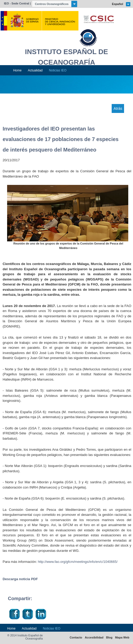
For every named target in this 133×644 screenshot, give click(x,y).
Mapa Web (122, 638)
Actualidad (35, 70)
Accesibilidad (94, 638)
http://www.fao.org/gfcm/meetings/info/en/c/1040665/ (78, 562)
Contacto (76, 638)
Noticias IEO (58, 70)
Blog (109, 638)
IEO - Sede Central (17, 3)
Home (17, 70)
